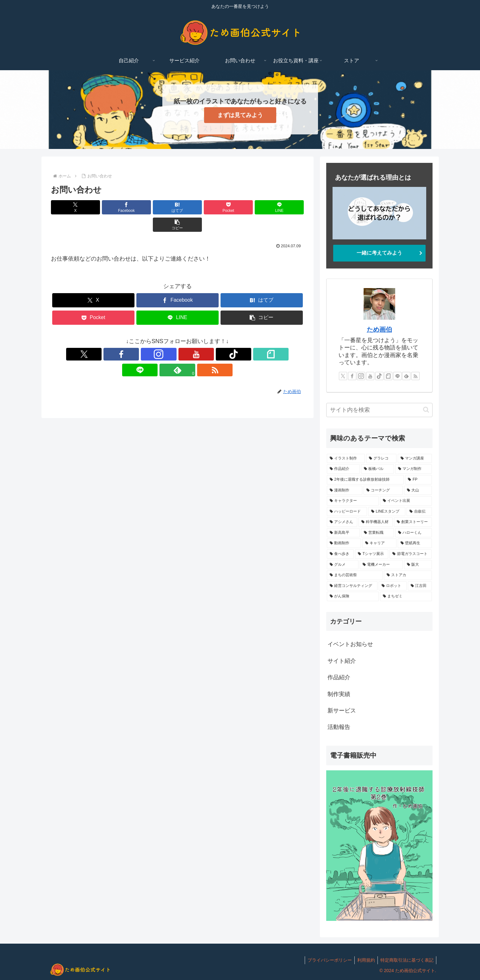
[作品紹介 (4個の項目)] (343, 469)
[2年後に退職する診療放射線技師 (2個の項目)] (365, 480)
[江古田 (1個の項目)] (420, 586)
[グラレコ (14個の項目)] (381, 459)
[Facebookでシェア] (114, 207)
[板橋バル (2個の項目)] (377, 469)
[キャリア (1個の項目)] (379, 543)
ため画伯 (379, 330)
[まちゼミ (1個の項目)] (406, 596)
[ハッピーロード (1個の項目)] (347, 512)
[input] (379, 410)
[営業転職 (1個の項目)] (377, 533)
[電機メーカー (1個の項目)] (381, 565)
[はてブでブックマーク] (156, 207)
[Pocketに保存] (199, 207)
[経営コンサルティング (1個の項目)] (352, 586)
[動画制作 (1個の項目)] (344, 543)
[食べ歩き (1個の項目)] (340, 554)
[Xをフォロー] (119, 337)
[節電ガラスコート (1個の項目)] (411, 554)
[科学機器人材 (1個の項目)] (376, 522)
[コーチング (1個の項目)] (383, 490)
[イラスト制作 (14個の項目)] (346, 459)
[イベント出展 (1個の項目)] (406, 501)
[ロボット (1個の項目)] (393, 586)
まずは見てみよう (240, 115)
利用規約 (364, 960)
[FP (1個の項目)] (418, 480)
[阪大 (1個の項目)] (418, 565)
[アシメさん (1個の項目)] (342, 522)
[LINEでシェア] (241, 207)
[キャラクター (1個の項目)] (353, 501)
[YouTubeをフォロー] (163, 337)
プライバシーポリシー (327, 960)
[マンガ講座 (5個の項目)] (415, 459)
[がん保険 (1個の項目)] (353, 596)
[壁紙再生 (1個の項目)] (415, 543)
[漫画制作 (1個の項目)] (345, 490)
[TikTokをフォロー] (178, 337)
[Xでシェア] (71, 207)
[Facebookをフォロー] (134, 337)
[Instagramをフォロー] (148, 337)
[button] (284, 207)
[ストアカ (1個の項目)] (408, 575)
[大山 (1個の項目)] (418, 490)
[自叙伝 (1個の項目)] (419, 512)
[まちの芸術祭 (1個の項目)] (355, 575)
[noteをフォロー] (192, 337)
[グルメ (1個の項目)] (343, 565)
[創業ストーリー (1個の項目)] (413, 522)
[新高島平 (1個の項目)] (343, 533)
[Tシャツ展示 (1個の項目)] (372, 554)
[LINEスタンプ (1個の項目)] (387, 512)
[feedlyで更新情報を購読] (221, 337)
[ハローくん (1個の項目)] (414, 533)
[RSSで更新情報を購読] (236, 337)
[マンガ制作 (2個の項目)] (414, 469)
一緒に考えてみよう (379, 253)
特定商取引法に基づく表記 (406, 960)
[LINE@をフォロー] (207, 337)
